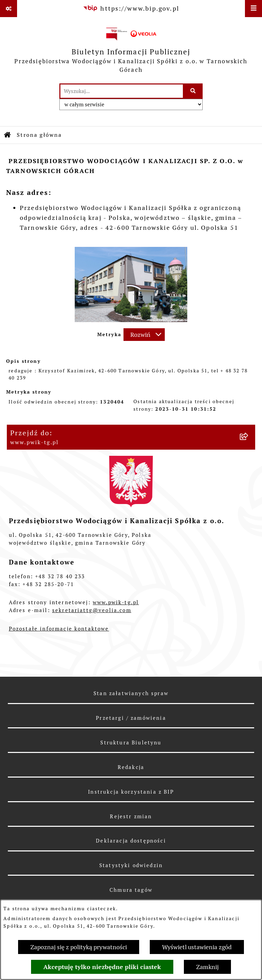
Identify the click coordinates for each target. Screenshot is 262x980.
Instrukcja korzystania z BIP (131, 792)
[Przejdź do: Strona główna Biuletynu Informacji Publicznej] (8, 135)
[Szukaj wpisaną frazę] (193, 91)
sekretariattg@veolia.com (92, 610)
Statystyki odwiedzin (131, 865)
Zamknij (207, 967)
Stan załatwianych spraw (131, 693)
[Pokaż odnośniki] (9, 9)
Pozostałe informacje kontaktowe (59, 629)
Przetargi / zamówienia (131, 718)
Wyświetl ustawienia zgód (197, 947)
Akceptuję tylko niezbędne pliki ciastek (102, 967)
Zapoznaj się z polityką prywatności (79, 947)
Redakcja (131, 767)
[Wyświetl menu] (253, 9)
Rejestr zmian (131, 816)
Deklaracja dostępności (131, 841)
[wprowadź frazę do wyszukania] (122, 91)
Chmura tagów (131, 890)
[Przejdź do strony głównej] (131, 50)
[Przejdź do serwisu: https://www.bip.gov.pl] (131, 8)
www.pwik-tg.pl (116, 602)
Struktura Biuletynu (131, 743)
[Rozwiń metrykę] (144, 335)
